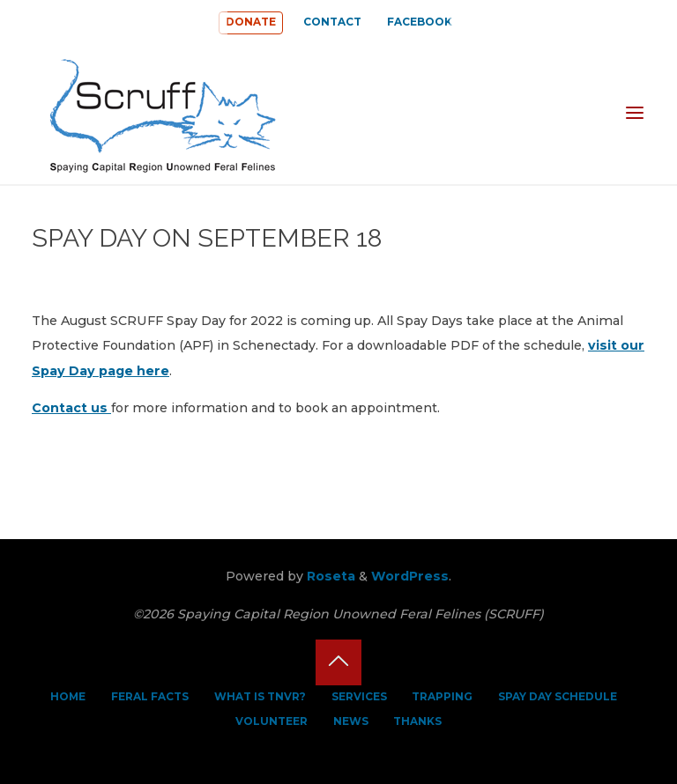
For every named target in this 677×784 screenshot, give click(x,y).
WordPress (410, 576)
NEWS (351, 721)
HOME (68, 697)
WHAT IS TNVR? (260, 697)
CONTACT (332, 22)
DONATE (251, 22)
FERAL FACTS (150, 697)
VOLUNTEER (272, 721)
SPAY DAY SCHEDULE (558, 697)
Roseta (329, 576)
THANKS (417, 721)
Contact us (71, 409)
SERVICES (359, 697)
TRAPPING (442, 697)
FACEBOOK (420, 22)
